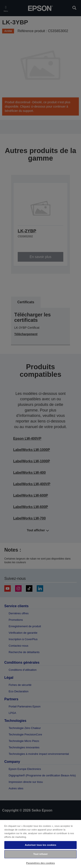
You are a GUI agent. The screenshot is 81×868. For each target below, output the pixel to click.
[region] (40, 844)
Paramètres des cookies (40, 863)
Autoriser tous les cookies (40, 845)
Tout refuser (40, 854)
